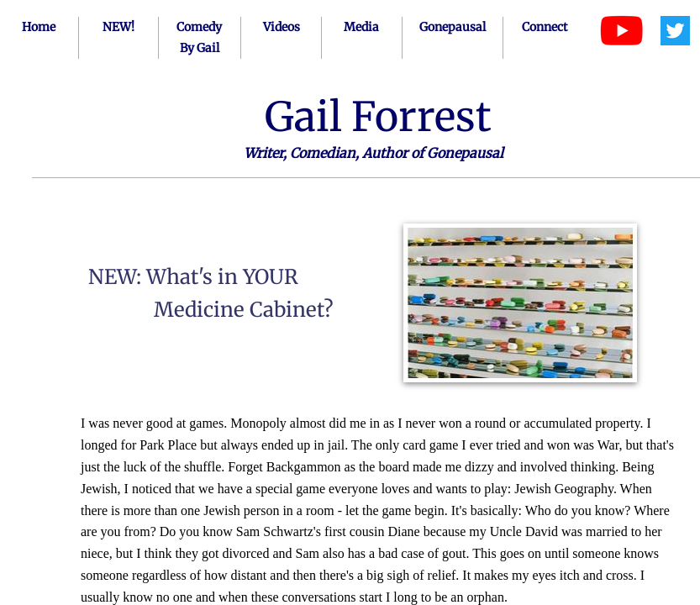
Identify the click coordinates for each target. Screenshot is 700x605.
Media (361, 27)
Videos (282, 27)
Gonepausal (453, 27)
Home (39, 27)
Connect (545, 27)
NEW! (118, 27)
